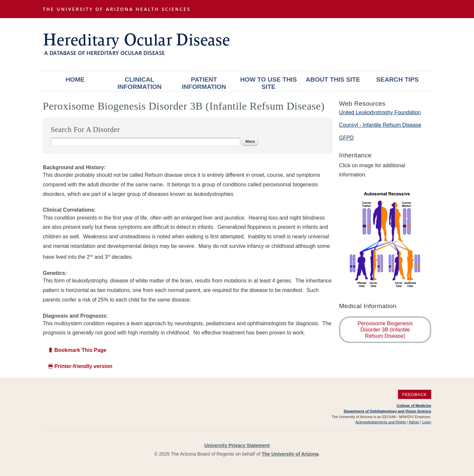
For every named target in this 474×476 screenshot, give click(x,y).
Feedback (415, 394)
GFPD (346, 138)
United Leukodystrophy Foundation (380, 112)
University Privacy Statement (237, 445)
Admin (414, 422)
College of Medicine (414, 406)
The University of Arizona (290, 454)
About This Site (333, 79)
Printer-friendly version (83, 366)
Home (75, 79)
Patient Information (204, 83)
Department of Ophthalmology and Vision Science (387, 411)
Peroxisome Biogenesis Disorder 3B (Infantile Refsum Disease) (385, 330)
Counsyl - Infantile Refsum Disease (380, 125)
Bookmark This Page (80, 350)
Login (427, 422)
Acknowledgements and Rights (381, 422)
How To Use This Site (268, 83)
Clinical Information (140, 83)
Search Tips (397, 79)
